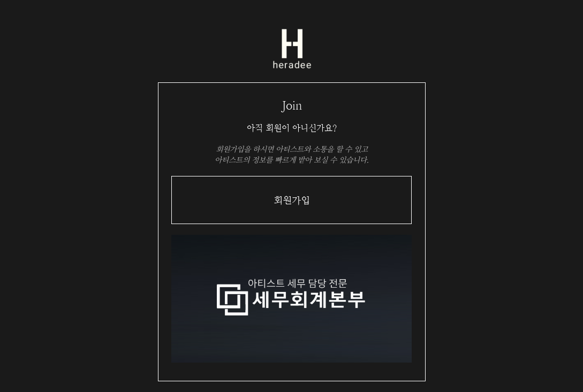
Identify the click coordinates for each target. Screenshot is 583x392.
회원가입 (292, 200)
